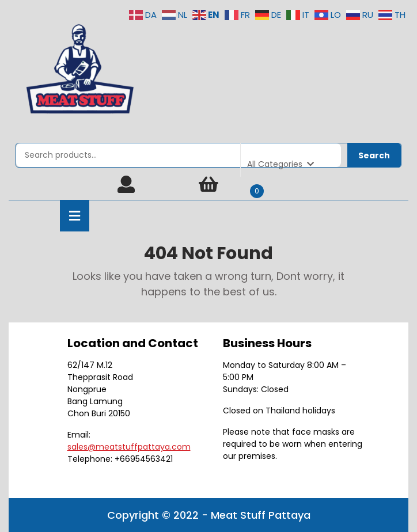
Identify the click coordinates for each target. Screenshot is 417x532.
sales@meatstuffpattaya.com (129, 447)
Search (374, 155)
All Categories (280, 164)
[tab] (75, 216)
